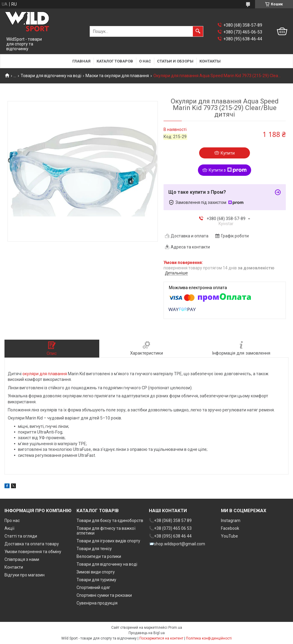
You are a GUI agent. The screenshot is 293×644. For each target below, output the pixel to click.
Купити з (228, 170)
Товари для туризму (96, 580)
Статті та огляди (21, 536)
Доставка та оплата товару (32, 544)
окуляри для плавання (45, 374)
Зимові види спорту (96, 572)
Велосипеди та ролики (99, 556)
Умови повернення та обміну (33, 552)
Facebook (230, 528)
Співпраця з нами (22, 559)
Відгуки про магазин (25, 575)
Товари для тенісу (94, 549)
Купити (228, 153)
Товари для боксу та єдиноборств (110, 521)
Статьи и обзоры (175, 61)
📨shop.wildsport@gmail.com (177, 544)
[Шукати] (198, 31)
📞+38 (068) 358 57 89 (170, 521)
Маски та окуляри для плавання (117, 76)
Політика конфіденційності (209, 638)
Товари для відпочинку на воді (51, 76)
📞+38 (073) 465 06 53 (170, 528)
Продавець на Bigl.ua (147, 633)
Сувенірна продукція (97, 603)
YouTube (229, 536)
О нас (145, 61)
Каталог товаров (115, 61)
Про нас (12, 521)
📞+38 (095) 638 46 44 (170, 536)
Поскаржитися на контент (161, 638)
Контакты (210, 61)
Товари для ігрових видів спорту (108, 541)
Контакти (14, 567)
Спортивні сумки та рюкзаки (104, 595)
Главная (81, 61)
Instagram (231, 521)
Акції (9, 528)
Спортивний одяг (93, 587)
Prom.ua (175, 628)
